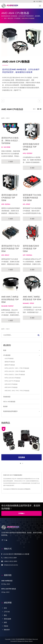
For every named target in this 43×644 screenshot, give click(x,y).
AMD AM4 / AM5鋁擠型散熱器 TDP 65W (32, 298)
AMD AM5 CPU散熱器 (11, 384)
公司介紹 (7, 612)
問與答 (6, 626)
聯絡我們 (7, 630)
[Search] (18, 335)
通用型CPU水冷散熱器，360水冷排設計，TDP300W (11, 141)
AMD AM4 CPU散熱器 (28, 18)
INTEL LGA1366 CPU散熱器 (13, 378)
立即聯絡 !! (21, 513)
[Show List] (40, 109)
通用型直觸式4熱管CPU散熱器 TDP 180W (31, 147)
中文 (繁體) (39, 1)
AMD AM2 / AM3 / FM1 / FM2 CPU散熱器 (17, 391)
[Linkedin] (6, 540)
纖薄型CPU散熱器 (10, 365)
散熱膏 (5, 406)
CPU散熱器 (17, 18)
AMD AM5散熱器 (7, 581)
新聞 (5, 622)
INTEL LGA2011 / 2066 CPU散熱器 (15, 375)
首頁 (5, 18)
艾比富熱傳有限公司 (21, 639)
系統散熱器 (7, 397)
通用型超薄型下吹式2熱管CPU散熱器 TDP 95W (10, 249)
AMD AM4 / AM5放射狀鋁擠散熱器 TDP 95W (10, 299)
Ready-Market (29, 641)
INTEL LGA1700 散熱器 (9, 589)
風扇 (5, 350)
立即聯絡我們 (27, 489)
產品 (5, 615)
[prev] (3, 101)
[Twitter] (4, 540)
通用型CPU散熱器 (10, 362)
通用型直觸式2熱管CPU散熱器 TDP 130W (9, 198)
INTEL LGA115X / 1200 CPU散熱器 (15, 371)
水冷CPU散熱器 (9, 358)
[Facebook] (2, 540)
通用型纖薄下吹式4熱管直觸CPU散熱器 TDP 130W (32, 198)
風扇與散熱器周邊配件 (10, 411)
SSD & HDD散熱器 (9, 401)
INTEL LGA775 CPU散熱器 (12, 381)
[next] (39, 101)
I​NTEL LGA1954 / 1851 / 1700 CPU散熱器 (17, 368)
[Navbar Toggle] (40, 6)
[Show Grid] (38, 109)
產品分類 (10, 18)
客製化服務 (7, 619)
